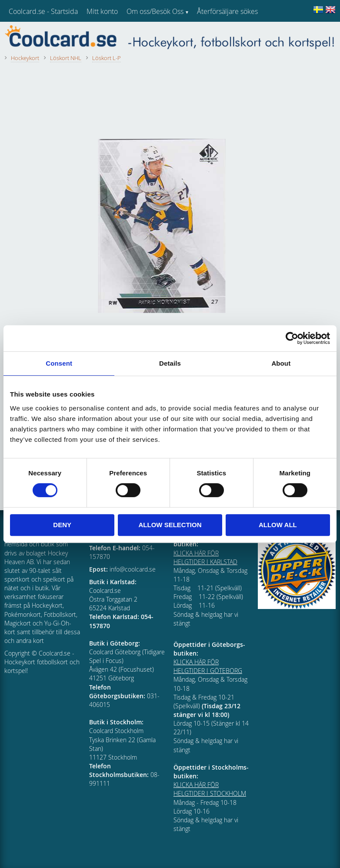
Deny (62, 525)
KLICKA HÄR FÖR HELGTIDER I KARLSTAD (205, 557)
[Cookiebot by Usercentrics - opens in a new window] (292, 338)
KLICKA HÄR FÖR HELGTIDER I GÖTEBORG (208, 666)
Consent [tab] (59, 363)
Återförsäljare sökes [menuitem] (227, 11)
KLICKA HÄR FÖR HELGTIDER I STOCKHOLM (210, 789)
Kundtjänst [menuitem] (213, 34)
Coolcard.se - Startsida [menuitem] (43, 11)
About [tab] (281, 363)
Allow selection (170, 525)
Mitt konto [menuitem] (102, 11)
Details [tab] (170, 363)
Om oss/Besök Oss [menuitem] (155, 11)
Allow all (278, 525)
